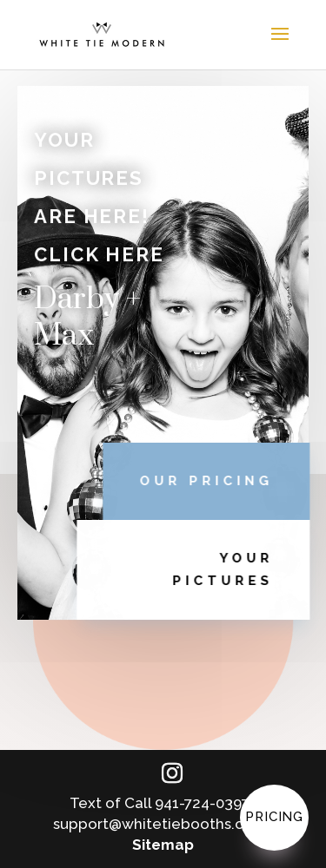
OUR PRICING (214, 481)
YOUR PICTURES (230, 569)
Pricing (274, 817)
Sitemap (163, 845)
